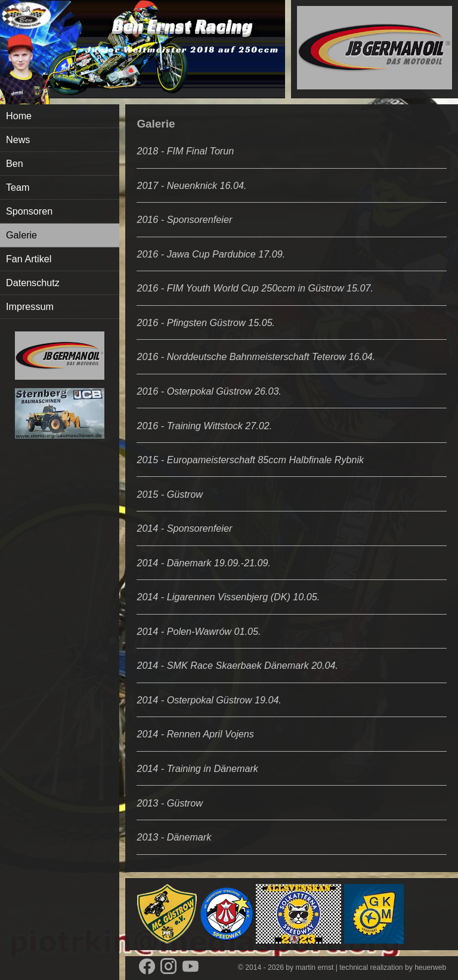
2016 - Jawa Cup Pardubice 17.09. (211, 254)
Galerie (21, 235)
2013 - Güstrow (169, 803)
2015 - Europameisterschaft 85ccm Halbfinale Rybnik (250, 460)
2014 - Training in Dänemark (197, 768)
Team (18, 187)
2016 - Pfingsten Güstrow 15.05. (206, 322)
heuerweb (430, 967)
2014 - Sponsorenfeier (184, 528)
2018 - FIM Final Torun (185, 151)
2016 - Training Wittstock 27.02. (204, 426)
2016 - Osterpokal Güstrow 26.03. (209, 391)
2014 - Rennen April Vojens (195, 734)
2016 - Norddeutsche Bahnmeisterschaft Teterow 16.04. (256, 356)
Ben (15, 163)
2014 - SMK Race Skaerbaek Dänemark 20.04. (237, 665)
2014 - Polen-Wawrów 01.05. (199, 631)
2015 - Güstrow (169, 494)
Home (19, 116)
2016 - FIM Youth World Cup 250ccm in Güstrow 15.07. (255, 288)
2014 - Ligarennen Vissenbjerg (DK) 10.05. (228, 597)
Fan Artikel (29, 259)
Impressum (30, 306)
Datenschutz (33, 283)
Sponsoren (29, 211)
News (18, 139)
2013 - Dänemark (174, 837)
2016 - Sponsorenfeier (184, 219)
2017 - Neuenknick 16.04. (191, 185)
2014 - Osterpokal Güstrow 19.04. (209, 700)
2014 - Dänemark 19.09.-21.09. (204, 563)
